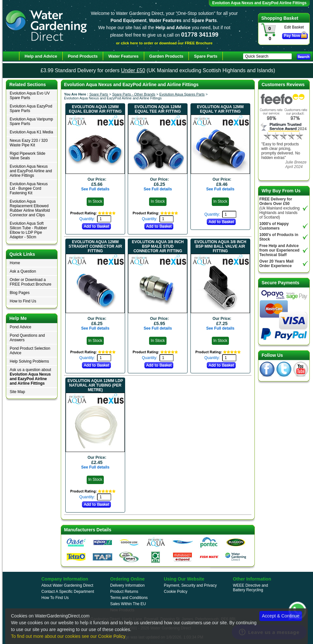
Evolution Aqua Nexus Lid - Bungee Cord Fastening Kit (29, 188)
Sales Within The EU (128, 604)
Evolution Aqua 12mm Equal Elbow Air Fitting (95, 109)
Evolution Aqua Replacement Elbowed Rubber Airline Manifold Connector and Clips (30, 208)
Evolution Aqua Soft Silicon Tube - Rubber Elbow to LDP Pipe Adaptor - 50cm (28, 230)
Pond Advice (21, 327)
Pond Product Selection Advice (30, 351)
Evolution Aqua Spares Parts (182, 94)
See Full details (95, 189)
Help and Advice (41, 56)
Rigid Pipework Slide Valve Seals (27, 156)
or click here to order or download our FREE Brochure (164, 43)
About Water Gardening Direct (67, 585)
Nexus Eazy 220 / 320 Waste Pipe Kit (29, 143)
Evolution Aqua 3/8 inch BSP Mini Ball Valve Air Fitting (220, 246)
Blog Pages (20, 293)
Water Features (123, 56)
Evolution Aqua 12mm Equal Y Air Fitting (220, 109)
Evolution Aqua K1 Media (31, 132)
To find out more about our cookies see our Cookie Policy (68, 636)
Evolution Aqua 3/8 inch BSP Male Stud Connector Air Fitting (158, 246)
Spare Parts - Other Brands (134, 94)
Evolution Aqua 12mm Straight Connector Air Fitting (95, 246)
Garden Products (166, 56)
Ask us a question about (30, 377)
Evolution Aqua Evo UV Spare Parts (30, 96)
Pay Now (292, 36)
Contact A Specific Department (68, 592)
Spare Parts (99, 94)
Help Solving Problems (29, 361)
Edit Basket (294, 27)
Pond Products (83, 56)
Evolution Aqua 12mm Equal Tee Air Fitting (158, 109)
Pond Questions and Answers (27, 338)
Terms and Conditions (129, 598)
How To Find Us (55, 598)
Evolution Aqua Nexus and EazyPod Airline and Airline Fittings (31, 171)
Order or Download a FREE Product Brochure (31, 282)
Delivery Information (128, 585)
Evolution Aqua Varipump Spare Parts (31, 121)
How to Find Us (23, 301)
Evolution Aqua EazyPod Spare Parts (31, 108)
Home (15, 263)
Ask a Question (23, 271)
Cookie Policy (176, 592)
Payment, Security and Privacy (190, 585)
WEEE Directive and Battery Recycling (250, 588)
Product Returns (124, 592)
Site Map (17, 392)
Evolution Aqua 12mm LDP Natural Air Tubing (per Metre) (95, 385)
